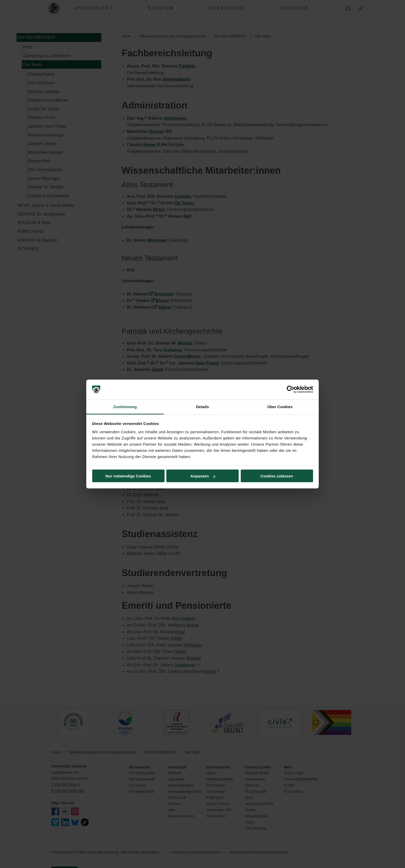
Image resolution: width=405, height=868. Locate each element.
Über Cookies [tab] (280, 406)
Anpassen (203, 476)
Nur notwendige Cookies (128, 476)
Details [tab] (202, 406)
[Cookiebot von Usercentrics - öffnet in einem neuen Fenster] (290, 390)
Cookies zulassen (277, 476)
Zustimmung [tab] (125, 406)
